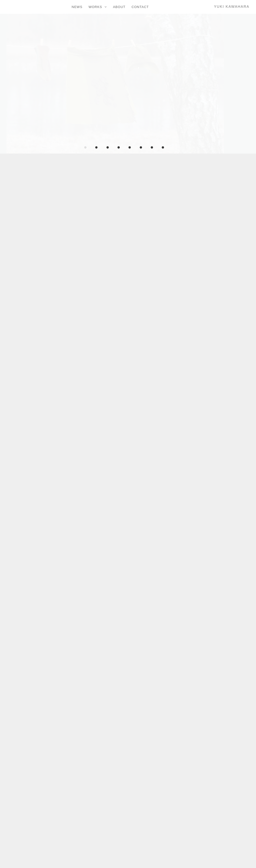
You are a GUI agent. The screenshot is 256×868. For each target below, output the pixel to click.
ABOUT (119, 7)
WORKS (95, 7)
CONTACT (140, 7)
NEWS (77, 7)
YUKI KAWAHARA (232, 7)
